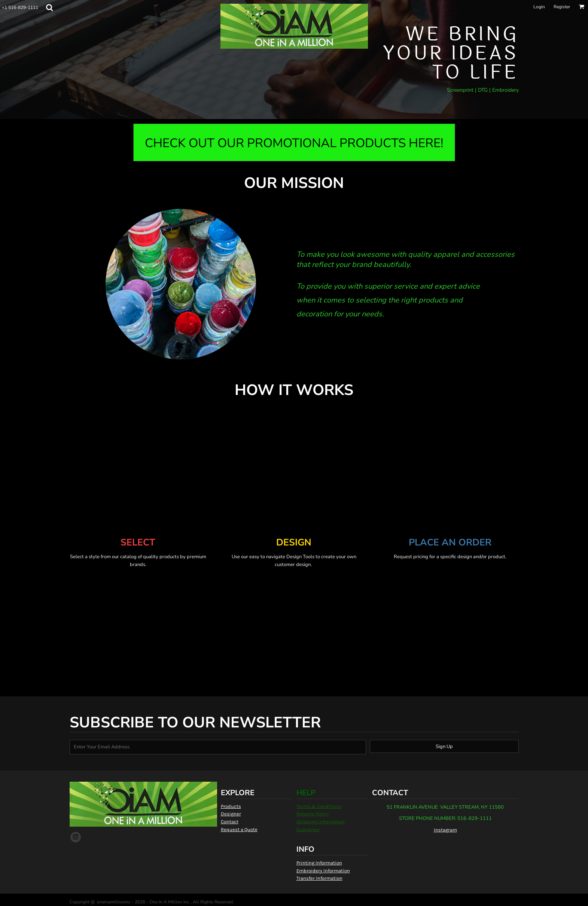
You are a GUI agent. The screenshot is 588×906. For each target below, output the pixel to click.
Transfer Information (319, 878)
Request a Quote (239, 829)
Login (539, 7)
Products (231, 806)
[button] (49, 7)
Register (562, 7)
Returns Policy (313, 814)
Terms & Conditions (319, 806)
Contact (230, 822)
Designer (231, 814)
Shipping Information (321, 822)
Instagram (445, 830)
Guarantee (308, 829)
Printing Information (319, 863)
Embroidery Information (323, 871)
